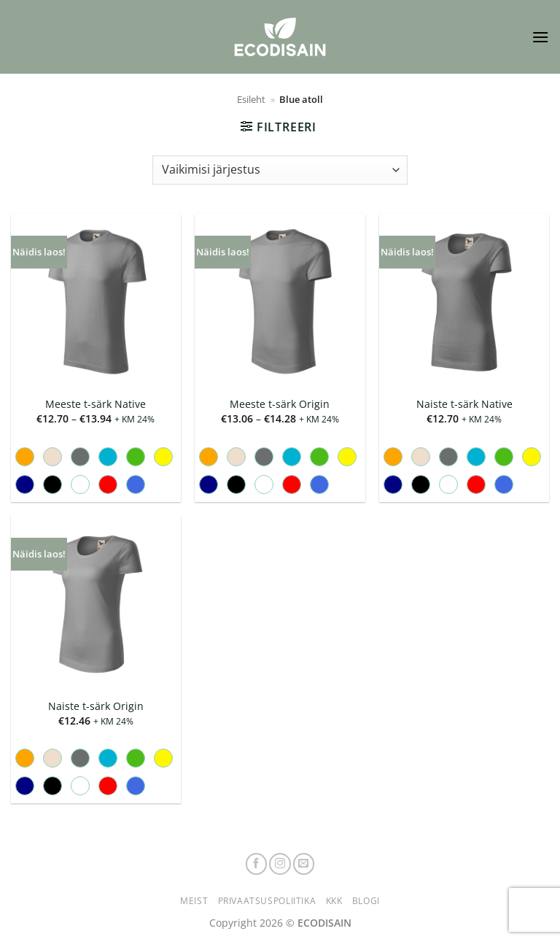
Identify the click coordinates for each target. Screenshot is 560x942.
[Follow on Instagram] (280, 864)
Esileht (251, 99)
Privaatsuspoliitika (267, 901)
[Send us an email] (304, 864)
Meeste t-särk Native (96, 404)
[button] (540, 37)
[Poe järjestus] (280, 170)
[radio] (25, 457)
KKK (334, 901)
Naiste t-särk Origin (96, 706)
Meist (194, 901)
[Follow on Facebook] (257, 864)
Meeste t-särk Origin (280, 404)
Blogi (366, 901)
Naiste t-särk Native (464, 404)
